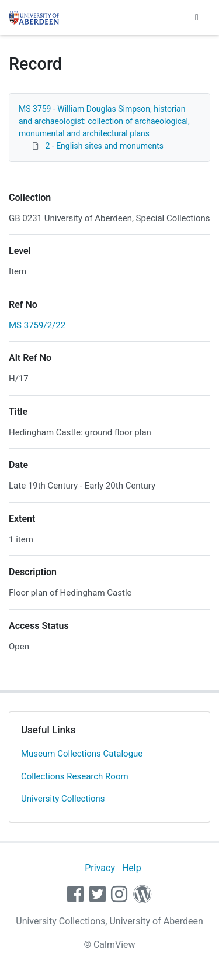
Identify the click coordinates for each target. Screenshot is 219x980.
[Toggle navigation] (197, 18)
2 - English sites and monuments (104, 146)
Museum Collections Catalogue (82, 754)
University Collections (63, 799)
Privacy (100, 868)
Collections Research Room (75, 776)
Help (132, 868)
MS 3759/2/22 (37, 325)
